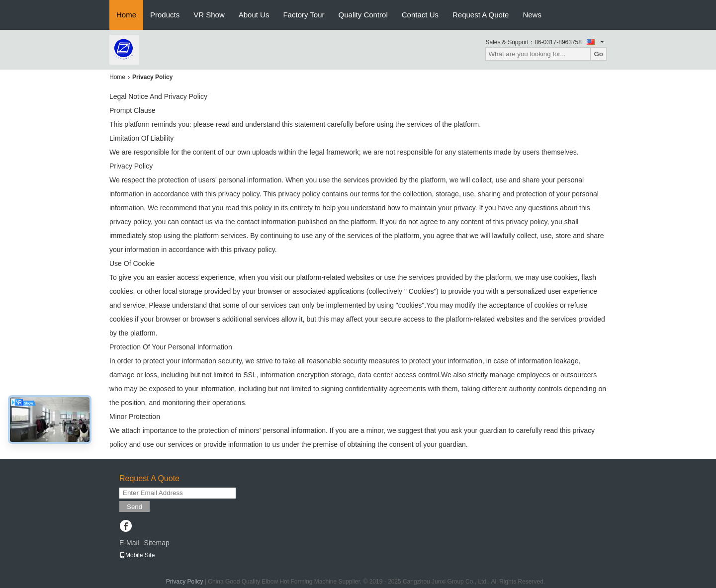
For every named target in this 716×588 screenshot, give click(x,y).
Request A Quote (481, 15)
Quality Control (363, 15)
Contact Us (420, 15)
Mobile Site (137, 555)
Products (165, 15)
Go (598, 54)
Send (134, 507)
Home (126, 15)
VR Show (209, 15)
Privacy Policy (185, 582)
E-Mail (129, 543)
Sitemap (156, 543)
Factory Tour (304, 15)
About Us (254, 15)
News (532, 15)
